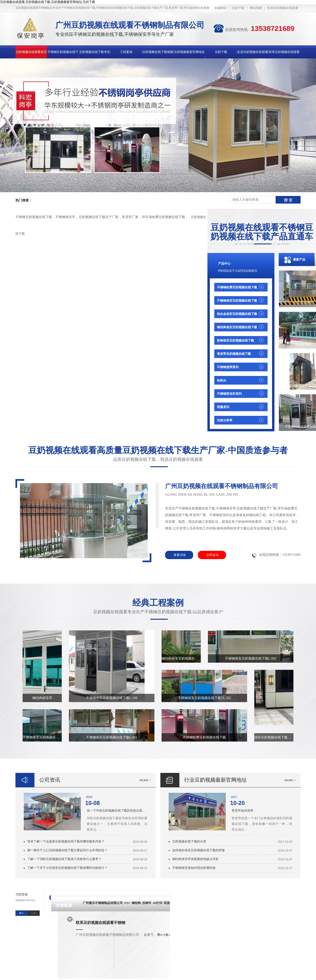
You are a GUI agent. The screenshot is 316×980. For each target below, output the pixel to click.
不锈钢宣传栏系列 (229, 394)
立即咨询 (208, 554)
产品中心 (224, 264)
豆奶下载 (238, 8)
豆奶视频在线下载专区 (95, 52)
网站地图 (256, 8)
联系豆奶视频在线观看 (283, 8)
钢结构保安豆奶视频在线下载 (237, 327)
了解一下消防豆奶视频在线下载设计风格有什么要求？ (64, 859)
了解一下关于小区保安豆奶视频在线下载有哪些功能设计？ (67, 868)
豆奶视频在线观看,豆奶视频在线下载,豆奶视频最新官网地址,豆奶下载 (48, 2)
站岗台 (222, 380)
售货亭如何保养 (242, 811)
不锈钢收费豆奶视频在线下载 (237, 287)
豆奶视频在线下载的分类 (189, 841)
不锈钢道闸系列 (228, 367)
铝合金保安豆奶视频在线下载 (237, 314)
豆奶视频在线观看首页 (31, 52)
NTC (127, 903)
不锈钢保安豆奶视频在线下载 (237, 301)
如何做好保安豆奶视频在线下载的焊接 (199, 850)
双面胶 (168, 903)
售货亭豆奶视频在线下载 (234, 354)
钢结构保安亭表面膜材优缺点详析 (195, 859)
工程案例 (126, 52)
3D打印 (158, 903)
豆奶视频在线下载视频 (158, 52)
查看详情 (180, 555)
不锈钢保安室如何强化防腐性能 (194, 868)
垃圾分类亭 (225, 420)
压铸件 (147, 903)
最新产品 (299, 259)
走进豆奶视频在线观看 (253, 52)
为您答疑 (22, 894)
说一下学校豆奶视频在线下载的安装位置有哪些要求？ (117, 811)
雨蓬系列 (223, 407)
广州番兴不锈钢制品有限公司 (103, 903)
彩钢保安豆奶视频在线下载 (235, 340)
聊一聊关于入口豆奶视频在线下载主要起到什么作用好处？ (67, 850)
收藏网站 (220, 8)
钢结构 (136, 903)
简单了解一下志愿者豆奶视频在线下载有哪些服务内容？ (66, 841)
